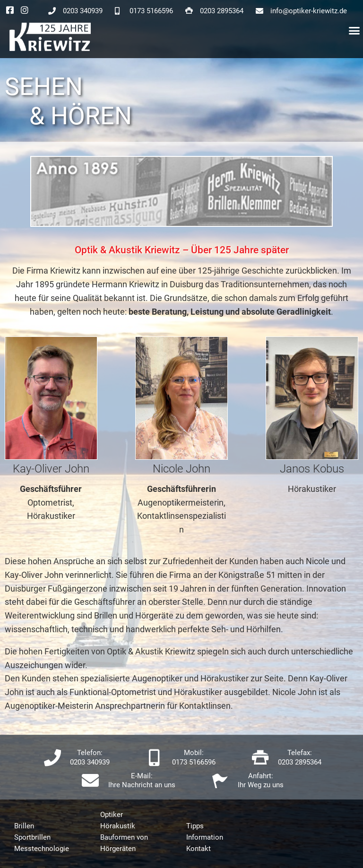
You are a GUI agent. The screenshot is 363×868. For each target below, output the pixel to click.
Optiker (112, 815)
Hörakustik (118, 826)
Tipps (195, 826)
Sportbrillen (32, 837)
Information (205, 837)
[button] (354, 31)
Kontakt (199, 849)
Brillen (24, 826)
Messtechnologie (42, 849)
